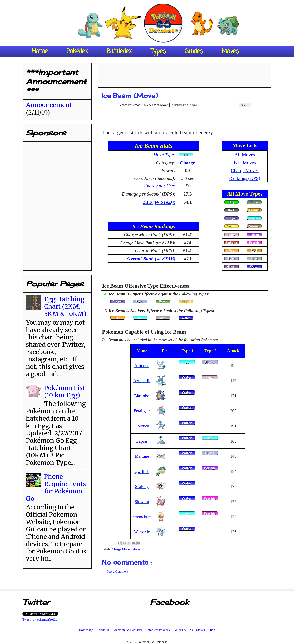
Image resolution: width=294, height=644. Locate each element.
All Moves (245, 155)
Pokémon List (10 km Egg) (65, 391)
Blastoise (142, 396)
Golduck (142, 426)
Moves (230, 51)
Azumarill (142, 381)
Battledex (119, 51)
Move (136, 549)
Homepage (86, 630)
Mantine (142, 456)
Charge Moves (245, 170)
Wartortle (142, 532)
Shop (212, 630)
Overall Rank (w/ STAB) (151, 258)
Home (40, 51)
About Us (103, 630)
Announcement (49, 105)
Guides (194, 51)
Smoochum (142, 517)
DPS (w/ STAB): (159, 202)
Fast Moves (245, 163)
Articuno (142, 365)
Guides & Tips (183, 630)
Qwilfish (142, 471)
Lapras (142, 441)
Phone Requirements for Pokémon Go (56, 487)
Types (158, 51)
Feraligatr (142, 411)
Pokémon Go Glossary (127, 630)
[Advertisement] (185, 74)
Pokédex (77, 51)
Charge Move (121, 549)
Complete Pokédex (158, 630)
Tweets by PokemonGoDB (40, 619)
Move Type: (164, 155)
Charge (187, 163)
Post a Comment (117, 572)
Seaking (142, 486)
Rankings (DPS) (245, 178)
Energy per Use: (160, 186)
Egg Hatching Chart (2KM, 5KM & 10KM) (65, 306)
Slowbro (142, 501)
